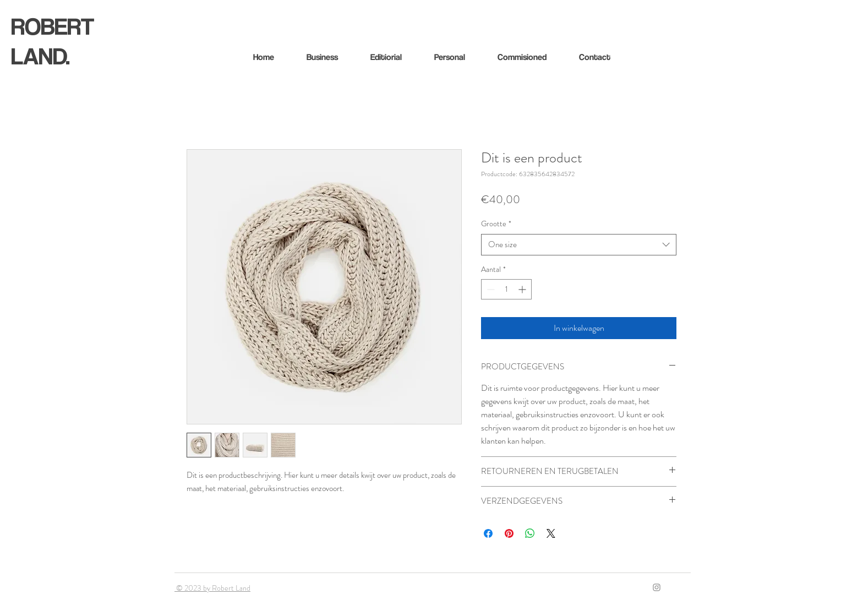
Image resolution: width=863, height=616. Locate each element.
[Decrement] (490, 289)
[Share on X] (551, 533)
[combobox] (579, 245)
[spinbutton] (506, 289)
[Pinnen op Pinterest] (509, 533)
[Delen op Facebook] (488, 533)
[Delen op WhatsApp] (530, 533)
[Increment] (523, 289)
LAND (38, 55)
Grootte (496, 224)
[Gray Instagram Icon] (657, 587)
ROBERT (53, 26)
